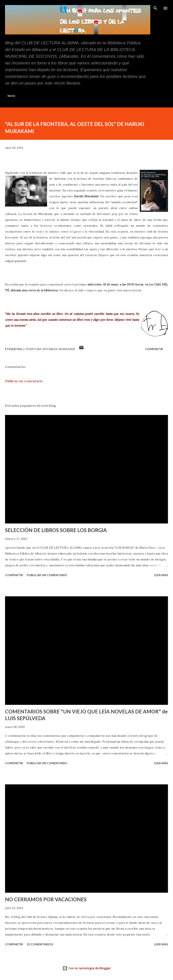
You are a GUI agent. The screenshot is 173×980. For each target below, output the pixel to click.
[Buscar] (155, 8)
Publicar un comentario (24, 381)
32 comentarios (40, 944)
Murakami (67, 349)
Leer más (161, 575)
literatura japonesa (40, 349)
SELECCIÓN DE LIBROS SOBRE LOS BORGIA (56, 530)
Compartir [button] (154, 349)
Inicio (11, 96)
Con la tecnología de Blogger (87, 968)
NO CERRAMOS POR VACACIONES (46, 899)
